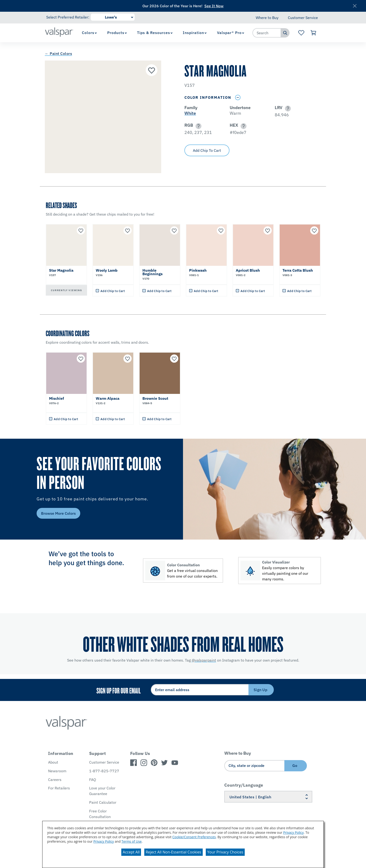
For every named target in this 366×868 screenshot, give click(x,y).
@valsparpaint (204, 660)
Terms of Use (132, 841)
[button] (287, 108)
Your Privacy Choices (225, 852)
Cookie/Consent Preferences (194, 837)
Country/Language (244, 785)
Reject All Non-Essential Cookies (173, 852)
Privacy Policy (293, 832)
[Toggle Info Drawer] (238, 97)
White (190, 113)
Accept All (131, 852)
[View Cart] (314, 33)
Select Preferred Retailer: (68, 17)
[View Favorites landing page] (301, 33)
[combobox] (267, 33)
